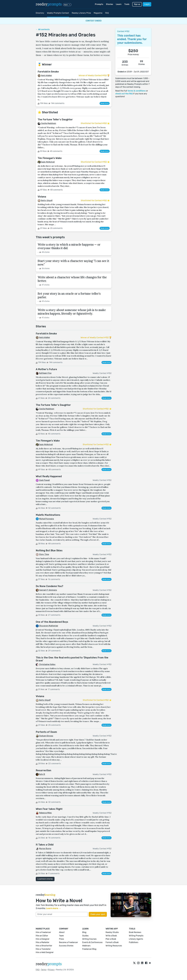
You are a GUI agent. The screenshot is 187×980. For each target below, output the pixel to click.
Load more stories (45, 879)
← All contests (43, 29)
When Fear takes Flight (49, 809)
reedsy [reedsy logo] (49, 4)
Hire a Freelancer (43, 932)
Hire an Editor (42, 936)
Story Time (44, 554)
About (62, 932)
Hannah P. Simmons (48, 590)
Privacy (51, 970)
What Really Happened (49, 476)
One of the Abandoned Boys (52, 622)
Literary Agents (136, 939)
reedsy (49, 964)
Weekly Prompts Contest (58, 13)
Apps (67, 5)
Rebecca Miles (45, 813)
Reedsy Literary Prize (81, 13)
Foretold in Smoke (48, 72)
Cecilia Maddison (49, 123)
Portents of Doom (46, 732)
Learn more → (53, 908)
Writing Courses (89, 939)
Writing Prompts (136, 936)
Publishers (134, 942)
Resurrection (43, 770)
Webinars (86, 946)
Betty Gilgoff (47, 201)
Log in (147, 4)
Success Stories (66, 946)
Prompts (99, 4)
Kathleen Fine (45, 373)
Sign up (137, 4)
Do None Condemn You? (49, 586)
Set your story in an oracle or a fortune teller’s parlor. (69, 295)
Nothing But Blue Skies (49, 550)
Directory (40, 13)
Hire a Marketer (43, 942)
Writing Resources (114, 946)
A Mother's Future (46, 369)
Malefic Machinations (48, 515)
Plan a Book (111, 939)
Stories (110, 4)
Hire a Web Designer (45, 952)
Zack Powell (44, 480)
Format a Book (112, 942)
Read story (105, 103)
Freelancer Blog (89, 949)
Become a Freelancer (68, 942)
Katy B (42, 774)
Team (61, 936)
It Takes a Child (45, 845)
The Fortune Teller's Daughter (55, 120)
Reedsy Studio (112, 932)
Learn (119, 4)
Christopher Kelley (47, 664)
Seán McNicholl (48, 162)
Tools (127, 4)
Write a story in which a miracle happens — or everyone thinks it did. (69, 246)
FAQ (107, 13)
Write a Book (111, 936)
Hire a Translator (43, 949)
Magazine (98, 13)
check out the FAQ (124, 94)
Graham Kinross (46, 736)
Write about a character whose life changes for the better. (72, 279)
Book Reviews (135, 932)
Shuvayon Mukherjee (49, 626)
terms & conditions (137, 91)
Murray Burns (45, 849)
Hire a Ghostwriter (44, 946)
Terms (44, 970)
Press (61, 939)
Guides (85, 936)
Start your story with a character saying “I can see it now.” (73, 263)
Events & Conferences (92, 942)
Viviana (42, 197)
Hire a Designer (43, 939)
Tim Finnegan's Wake (50, 158)
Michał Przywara (46, 519)
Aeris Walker (46, 76)
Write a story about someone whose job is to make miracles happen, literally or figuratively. (72, 312)
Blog (84, 932)
